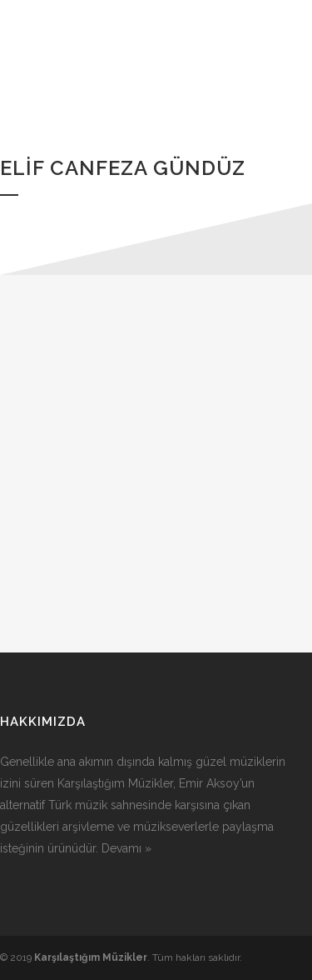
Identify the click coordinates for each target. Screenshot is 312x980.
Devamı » (126, 848)
